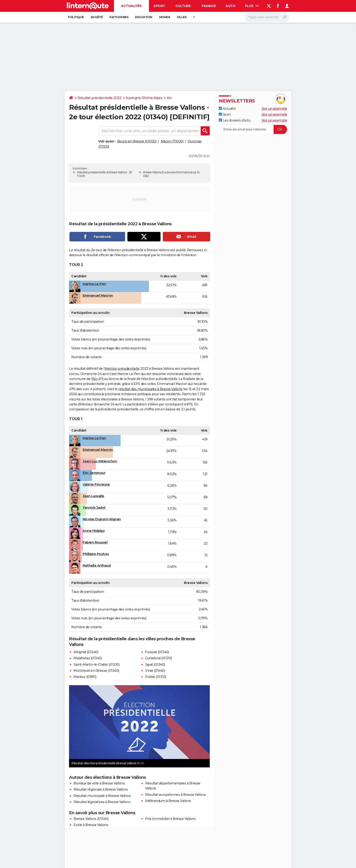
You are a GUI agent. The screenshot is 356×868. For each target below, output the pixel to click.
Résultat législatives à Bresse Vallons (102, 802)
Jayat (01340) (155, 665)
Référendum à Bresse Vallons (168, 801)
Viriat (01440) (155, 671)
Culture (183, 6)
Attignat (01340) (86, 652)
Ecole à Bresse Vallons (91, 825)
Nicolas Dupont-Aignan (102, 519)
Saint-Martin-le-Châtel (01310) (96, 665)
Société (97, 17)
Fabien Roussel (95, 542)
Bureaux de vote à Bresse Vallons (99, 783)
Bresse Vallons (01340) (91, 819)
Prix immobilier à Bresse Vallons (170, 819)
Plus (252, 6)
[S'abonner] (253, 129)
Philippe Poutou (96, 554)
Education (144, 17)
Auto (230, 6)
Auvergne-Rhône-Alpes (144, 98)
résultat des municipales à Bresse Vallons (150, 389)
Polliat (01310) (156, 677)
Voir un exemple (274, 109)
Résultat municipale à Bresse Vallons (102, 796)
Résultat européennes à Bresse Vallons (176, 795)
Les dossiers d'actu (235, 120)
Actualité (227, 109)
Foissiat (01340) (157, 652)
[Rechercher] (267, 17)
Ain (169, 98)
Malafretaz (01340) (88, 658)
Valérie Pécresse (96, 484)
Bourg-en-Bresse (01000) (137, 141)
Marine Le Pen (94, 284)
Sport (159, 6)
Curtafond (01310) (158, 658)
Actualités (131, 6)
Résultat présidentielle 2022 (99, 98)
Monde (165, 17)
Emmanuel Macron (98, 295)
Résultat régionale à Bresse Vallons (101, 789)
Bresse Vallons (152, 172)
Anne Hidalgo (94, 531)
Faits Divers (119, 17)
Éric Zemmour (94, 473)
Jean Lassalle (93, 496)
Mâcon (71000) (172, 141)
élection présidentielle (122, 369)
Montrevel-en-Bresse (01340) (96, 671)
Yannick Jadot (94, 508)
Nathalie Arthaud (97, 565)
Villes (182, 17)
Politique (76, 17)
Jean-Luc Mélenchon (100, 461)
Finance (209, 6)
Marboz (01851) (85, 677)
